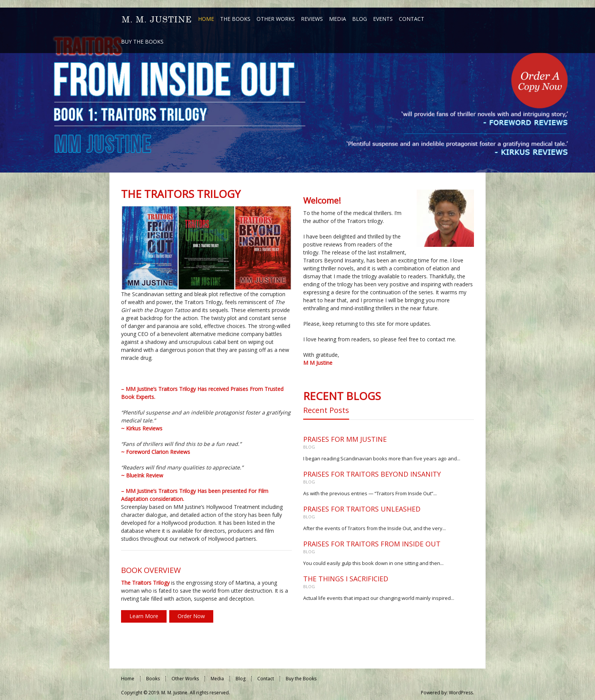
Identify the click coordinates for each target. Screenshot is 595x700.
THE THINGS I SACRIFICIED (346, 579)
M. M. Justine (174, 693)
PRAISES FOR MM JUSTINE (345, 439)
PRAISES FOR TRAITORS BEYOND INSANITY (372, 474)
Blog (309, 447)
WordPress (461, 693)
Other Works (185, 679)
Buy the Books (301, 679)
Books (153, 679)
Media (217, 679)
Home (128, 679)
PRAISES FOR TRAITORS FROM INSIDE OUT (372, 544)
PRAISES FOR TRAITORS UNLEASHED (362, 509)
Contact (266, 679)
